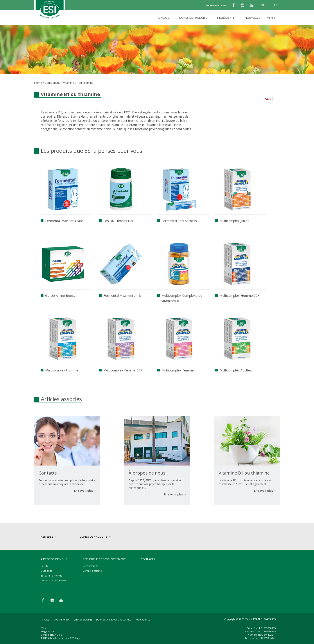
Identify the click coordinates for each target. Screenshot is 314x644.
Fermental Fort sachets (179, 221)
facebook (234, 5)
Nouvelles (253, 18)
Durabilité (47, 571)
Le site (45, 566)
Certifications (90, 566)
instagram (242, 5)
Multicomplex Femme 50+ (123, 370)
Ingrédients (226, 18)
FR (263, 5)
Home (38, 83)
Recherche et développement (104, 559)
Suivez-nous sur (216, 5)
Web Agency (143, 619)
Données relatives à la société (114, 619)
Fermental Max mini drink (122, 295)
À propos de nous (54, 559)
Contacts (148, 559)
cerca (276, 5)
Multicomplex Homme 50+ (240, 295)
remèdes (163, 18)
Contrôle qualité (92, 571)
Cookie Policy (62, 619)
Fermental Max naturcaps (64, 221)
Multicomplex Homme (62, 370)
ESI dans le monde (52, 576)
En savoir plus (84, 491)
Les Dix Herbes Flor (118, 221)
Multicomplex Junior (234, 221)
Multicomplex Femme (178, 370)
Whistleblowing (83, 619)
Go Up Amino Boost (60, 295)
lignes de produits (193, 18)
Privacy (45, 619)
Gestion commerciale (54, 580)
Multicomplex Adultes (236, 370)
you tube (251, 5)
